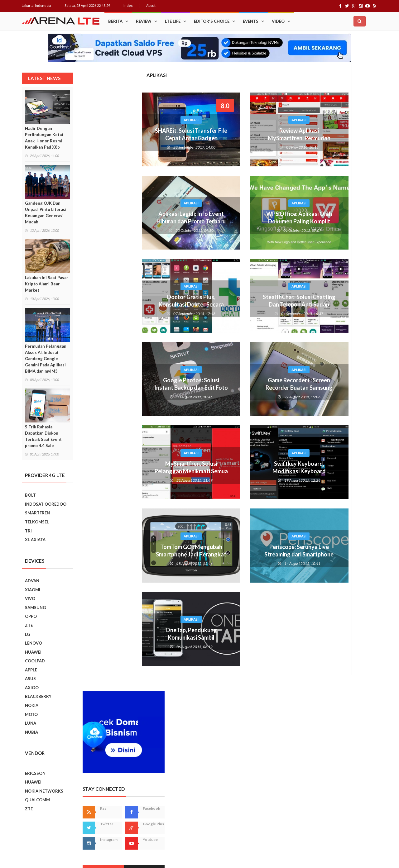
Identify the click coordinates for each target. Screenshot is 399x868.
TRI (28, 531)
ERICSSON (35, 773)
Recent (357, 255)
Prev (300, 462)
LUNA (31, 723)
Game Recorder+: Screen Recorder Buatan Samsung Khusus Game (238, 388)
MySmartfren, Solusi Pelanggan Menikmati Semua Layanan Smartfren (130, 471)
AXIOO (32, 688)
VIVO (30, 599)
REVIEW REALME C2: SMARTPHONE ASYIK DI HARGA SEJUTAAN (347, 564)
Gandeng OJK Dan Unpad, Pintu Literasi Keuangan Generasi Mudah (46, 212)
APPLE (31, 670)
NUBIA (31, 732)
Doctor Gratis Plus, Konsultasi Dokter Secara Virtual (130, 304)
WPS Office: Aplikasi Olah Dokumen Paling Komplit (238, 217)
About (151, 5)
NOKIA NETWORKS (44, 791)
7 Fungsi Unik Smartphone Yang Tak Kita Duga (350, 618)
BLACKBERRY (38, 696)
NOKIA (32, 705)
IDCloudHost (187, 852)
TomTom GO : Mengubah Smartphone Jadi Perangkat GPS (130, 554)
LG (27, 634)
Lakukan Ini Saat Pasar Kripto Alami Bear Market (47, 284)
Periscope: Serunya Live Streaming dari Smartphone (238, 551)
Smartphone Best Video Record (337, 458)
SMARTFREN (37, 513)
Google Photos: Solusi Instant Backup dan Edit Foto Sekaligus (130, 388)
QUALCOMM (37, 800)
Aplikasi (130, 120)
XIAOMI (33, 590)
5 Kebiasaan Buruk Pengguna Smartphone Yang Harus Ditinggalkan (348, 678)
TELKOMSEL (37, 522)
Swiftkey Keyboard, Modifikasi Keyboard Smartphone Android (238, 471)
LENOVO (34, 643)
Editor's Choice (212, 21)
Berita (115, 21)
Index (128, 5)
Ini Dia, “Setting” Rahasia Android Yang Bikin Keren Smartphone (347, 384)
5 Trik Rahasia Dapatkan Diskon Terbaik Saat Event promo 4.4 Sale (43, 436)
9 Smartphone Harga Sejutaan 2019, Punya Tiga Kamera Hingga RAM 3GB (350, 706)
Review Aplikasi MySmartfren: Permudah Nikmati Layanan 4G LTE (238, 138)
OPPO (31, 616)
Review (144, 21)
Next (373, 462)
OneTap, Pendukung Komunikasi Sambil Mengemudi (130, 637)
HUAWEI (33, 652)
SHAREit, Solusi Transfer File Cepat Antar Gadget (130, 134)
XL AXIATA (35, 540)
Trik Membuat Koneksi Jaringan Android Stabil (345, 271)
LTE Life (173, 21)
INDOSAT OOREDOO (46, 504)
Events (251, 21)
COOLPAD (35, 661)
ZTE (29, 625)
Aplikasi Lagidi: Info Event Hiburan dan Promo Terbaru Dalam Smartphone (130, 221)
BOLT (30, 495)
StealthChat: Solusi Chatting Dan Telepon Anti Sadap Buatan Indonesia (238, 304)
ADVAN (32, 581)
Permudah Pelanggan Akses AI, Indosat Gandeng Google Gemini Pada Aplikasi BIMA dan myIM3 (46, 359)
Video (278, 21)
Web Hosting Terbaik (156, 852)
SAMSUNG (35, 608)
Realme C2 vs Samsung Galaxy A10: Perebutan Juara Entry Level (346, 536)
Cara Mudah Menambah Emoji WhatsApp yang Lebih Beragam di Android (348, 329)
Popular (316, 255)
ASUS (30, 679)
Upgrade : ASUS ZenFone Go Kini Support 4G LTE (347, 299)
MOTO (31, 714)
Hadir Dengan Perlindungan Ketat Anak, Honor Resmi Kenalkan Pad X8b (44, 138)
